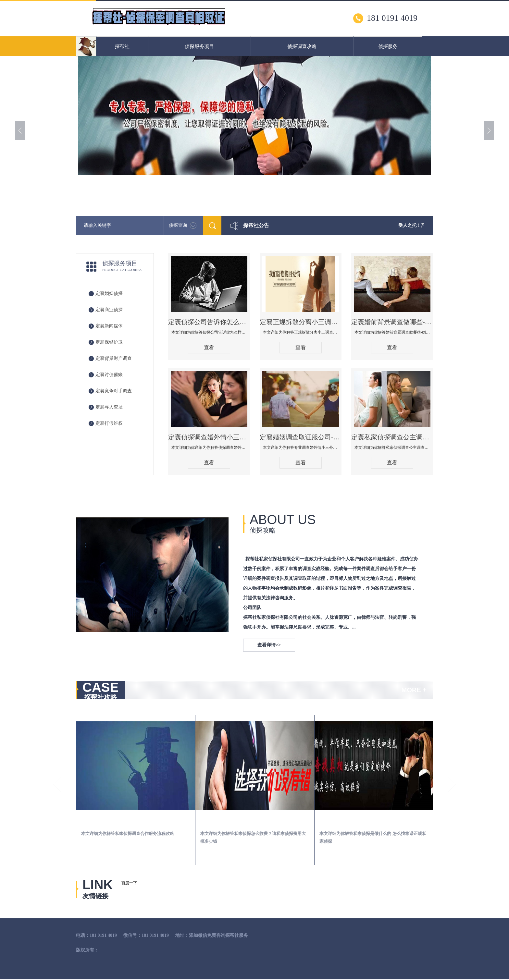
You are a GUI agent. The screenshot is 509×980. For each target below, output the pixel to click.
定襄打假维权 (109, 423)
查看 (209, 347)
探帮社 (122, 46)
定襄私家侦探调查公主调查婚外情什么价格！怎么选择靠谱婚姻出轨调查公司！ (392, 437)
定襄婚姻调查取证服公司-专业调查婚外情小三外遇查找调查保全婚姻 (301, 437)
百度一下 (129, 883)
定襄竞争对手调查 (114, 391)
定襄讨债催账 (109, 375)
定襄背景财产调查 (114, 358)
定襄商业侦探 (109, 310)
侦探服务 (388, 46)
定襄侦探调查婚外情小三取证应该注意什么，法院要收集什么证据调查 (209, 437)
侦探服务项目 (199, 46)
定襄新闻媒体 (109, 326)
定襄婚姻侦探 (109, 294)
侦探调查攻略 (302, 46)
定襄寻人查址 (109, 407)
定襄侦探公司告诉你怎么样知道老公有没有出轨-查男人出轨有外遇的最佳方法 (209, 322)
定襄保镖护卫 (109, 342)
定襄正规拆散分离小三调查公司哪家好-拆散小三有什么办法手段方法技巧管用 (301, 322)
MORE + (414, 690)
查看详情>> (269, 645)
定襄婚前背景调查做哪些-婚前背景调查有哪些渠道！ (392, 322)
